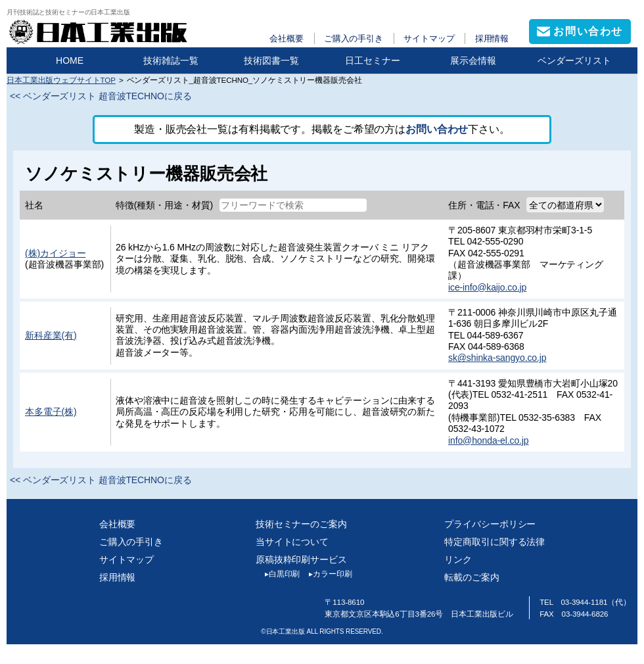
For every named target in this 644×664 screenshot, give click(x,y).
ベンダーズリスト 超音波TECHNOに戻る (107, 96)
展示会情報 (473, 60)
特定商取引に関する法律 (494, 542)
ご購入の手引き (354, 38)
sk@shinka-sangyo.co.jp (497, 358)
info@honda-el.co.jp (489, 440)
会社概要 (287, 38)
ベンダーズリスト (574, 60)
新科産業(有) (51, 335)
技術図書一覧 (271, 60)
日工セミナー (373, 60)
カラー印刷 (326, 574)
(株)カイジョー (55, 253)
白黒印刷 (278, 574)
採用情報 (492, 38)
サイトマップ (429, 38)
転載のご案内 (471, 577)
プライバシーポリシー (490, 524)
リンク (458, 559)
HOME (70, 60)
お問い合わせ (437, 129)
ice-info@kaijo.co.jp (487, 287)
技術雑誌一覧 (171, 60)
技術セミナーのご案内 (301, 524)
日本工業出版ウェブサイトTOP (61, 80)
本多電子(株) (51, 412)
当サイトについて (292, 542)
